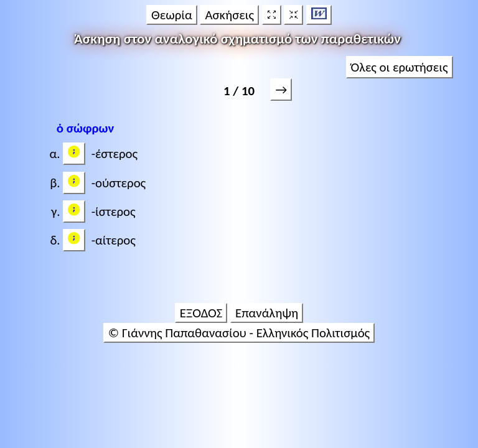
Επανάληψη (267, 313)
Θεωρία (172, 15)
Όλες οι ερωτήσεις (400, 67)
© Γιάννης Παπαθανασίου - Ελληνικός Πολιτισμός (239, 333)
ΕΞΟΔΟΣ (201, 313)
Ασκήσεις (229, 15)
